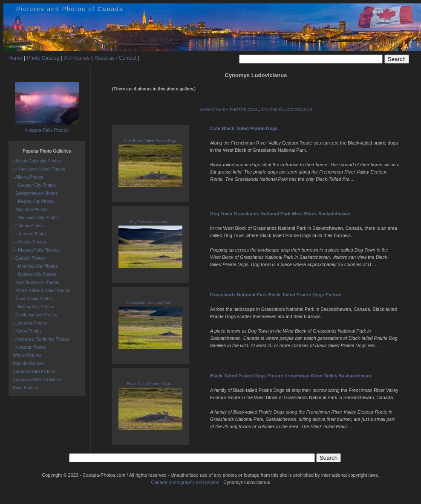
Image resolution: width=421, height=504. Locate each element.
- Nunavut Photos (29, 347)
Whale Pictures (27, 355)
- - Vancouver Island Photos (39, 169)
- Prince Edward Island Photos (42, 291)
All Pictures (77, 58)
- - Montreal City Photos (35, 266)
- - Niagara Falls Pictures (36, 250)
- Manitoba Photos (30, 210)
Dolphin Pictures (28, 364)
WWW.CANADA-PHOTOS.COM (228, 110)
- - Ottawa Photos (29, 242)
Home (15, 58)
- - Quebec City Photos (34, 274)
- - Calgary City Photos (34, 185)
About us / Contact (115, 58)
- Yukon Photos (27, 331)
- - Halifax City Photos (33, 307)
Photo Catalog (43, 58)
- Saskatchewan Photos (35, 193)
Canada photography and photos (185, 482)
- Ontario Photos (28, 226)
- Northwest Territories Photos (41, 339)
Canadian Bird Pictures (35, 372)
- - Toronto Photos (30, 234)
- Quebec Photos (29, 258)
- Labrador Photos (30, 323)
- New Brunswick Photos (36, 282)
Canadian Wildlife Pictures (38, 380)
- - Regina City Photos (34, 201)
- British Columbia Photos (37, 161)
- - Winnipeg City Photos (36, 218)
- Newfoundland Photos (35, 315)
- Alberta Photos (28, 177)
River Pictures (26, 388)
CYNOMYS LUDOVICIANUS (287, 110)
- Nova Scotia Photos (33, 299)
